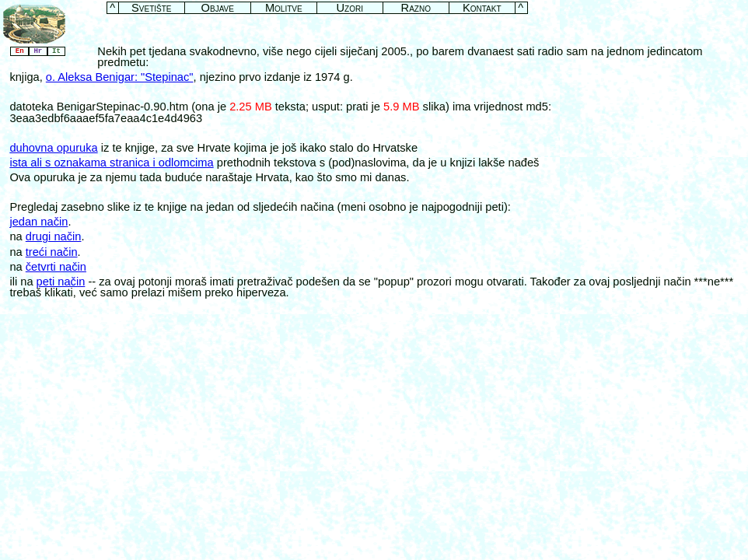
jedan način (38, 222)
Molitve (284, 8)
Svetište (151, 8)
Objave (218, 8)
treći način (52, 252)
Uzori (350, 8)
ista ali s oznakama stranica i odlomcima (111, 163)
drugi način (54, 236)
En (19, 51)
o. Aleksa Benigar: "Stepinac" (120, 77)
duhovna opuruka (53, 148)
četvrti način (56, 267)
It (57, 51)
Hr (38, 51)
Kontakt (482, 8)
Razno (416, 8)
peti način (61, 282)
